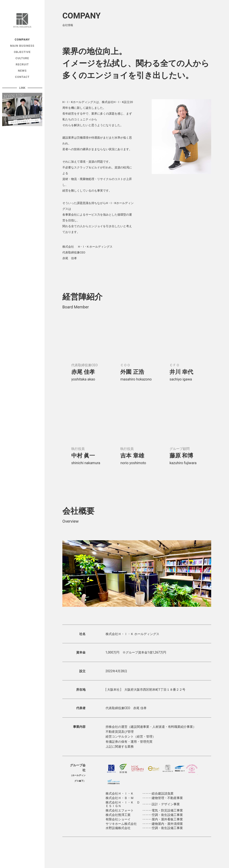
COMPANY (22, 39)
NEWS (22, 71)
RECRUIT (22, 64)
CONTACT (22, 77)
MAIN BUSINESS (22, 46)
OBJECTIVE (22, 52)
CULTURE (22, 58)
